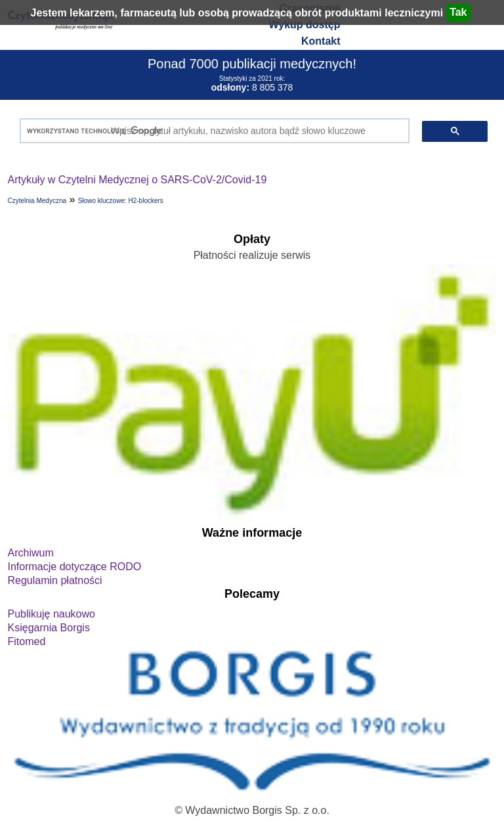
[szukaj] (212, 131)
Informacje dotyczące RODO (75, 567)
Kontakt (321, 41)
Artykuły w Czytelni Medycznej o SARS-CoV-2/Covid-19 (137, 180)
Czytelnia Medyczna (37, 201)
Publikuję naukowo (52, 614)
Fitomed (27, 641)
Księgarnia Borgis (49, 628)
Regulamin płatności (55, 580)
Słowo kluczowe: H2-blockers (121, 201)
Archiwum (31, 553)
